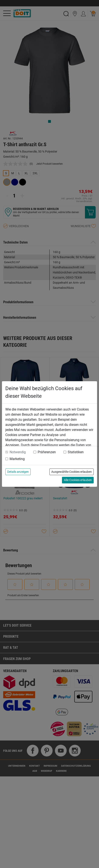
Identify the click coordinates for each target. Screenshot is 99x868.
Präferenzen (47, 452)
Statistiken (76, 452)
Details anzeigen (18, 472)
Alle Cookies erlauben (78, 480)
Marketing (17, 459)
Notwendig (18, 452)
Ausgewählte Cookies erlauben (72, 472)
